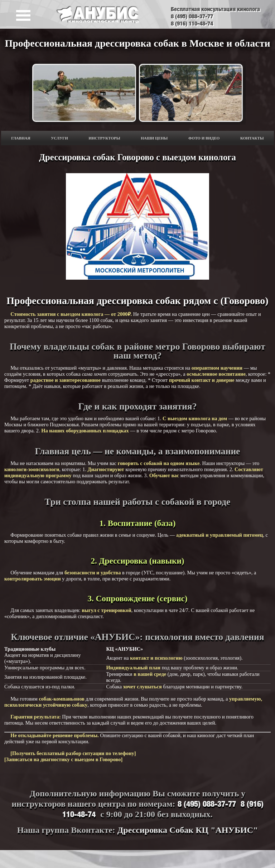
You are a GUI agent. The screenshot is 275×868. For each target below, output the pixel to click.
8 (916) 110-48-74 (192, 23)
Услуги (59, 138)
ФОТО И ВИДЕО (204, 138)
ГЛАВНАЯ (21, 138)
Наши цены (154, 138)
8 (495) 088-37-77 (192, 16)
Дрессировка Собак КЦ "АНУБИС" (188, 830)
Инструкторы (104, 138)
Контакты (252, 138)
